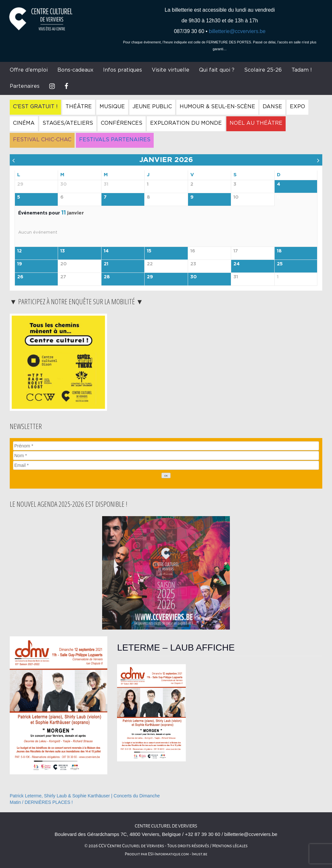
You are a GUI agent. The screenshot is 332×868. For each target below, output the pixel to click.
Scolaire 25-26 (263, 70)
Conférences (122, 123)
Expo (297, 107)
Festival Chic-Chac (42, 140)
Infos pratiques (123, 70)
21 (106, 264)
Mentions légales (230, 846)
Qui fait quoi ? (217, 70)
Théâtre (79, 107)
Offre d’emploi (29, 70)
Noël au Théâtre (256, 123)
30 (194, 277)
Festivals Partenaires (115, 140)
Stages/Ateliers (68, 123)
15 (149, 251)
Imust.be (200, 854)
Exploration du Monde (186, 123)
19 (20, 264)
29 (150, 277)
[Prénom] (166, 446)
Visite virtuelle (171, 70)
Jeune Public (152, 107)
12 (19, 251)
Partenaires (25, 86)
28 (107, 277)
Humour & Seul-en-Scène (217, 107)
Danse (272, 107)
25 (280, 264)
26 (20, 277)
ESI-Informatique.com (168, 854)
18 (279, 251)
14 (106, 251)
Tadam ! (302, 70)
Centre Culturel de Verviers (166, 826)
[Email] (166, 465)
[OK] (166, 475)
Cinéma (24, 123)
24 (237, 264)
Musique (112, 107)
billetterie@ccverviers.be (237, 31)
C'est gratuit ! (35, 107)
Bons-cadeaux (75, 70)
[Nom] (166, 456)
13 (63, 251)
